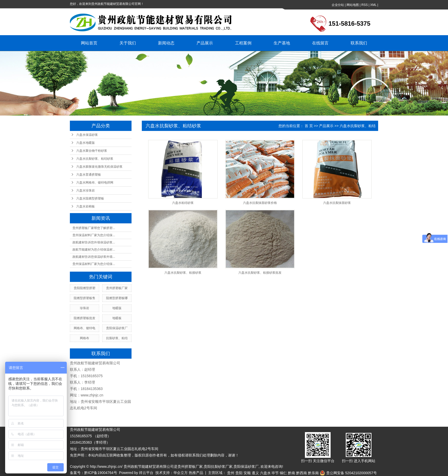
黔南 (292, 473)
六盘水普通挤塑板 (89, 175)
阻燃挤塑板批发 (85, 318)
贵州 (231, 473)
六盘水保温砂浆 (87, 135)
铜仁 (283, 473)
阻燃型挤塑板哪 (117, 298)
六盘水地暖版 (86, 143)
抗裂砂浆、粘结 (117, 338)
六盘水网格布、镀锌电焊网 (95, 183)
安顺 (247, 473)
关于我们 (128, 43)
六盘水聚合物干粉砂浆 (92, 151)
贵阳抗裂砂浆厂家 (218, 467)
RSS (365, 5)
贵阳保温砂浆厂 (117, 328)
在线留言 (320, 43)
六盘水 (265, 473)
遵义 (255, 473)
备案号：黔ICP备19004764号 (94, 473)
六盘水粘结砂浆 (183, 203)
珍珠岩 (85, 308)
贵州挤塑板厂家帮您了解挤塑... (94, 228)
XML (373, 5)
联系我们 (359, 43)
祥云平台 (146, 473)
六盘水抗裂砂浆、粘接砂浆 (183, 273)
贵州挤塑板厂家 (117, 288)
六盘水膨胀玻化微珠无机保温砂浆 (99, 167)
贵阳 (239, 473)
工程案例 (243, 43)
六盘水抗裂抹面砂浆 (337, 203)
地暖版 (117, 308)
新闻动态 (166, 43)
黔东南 (313, 473)
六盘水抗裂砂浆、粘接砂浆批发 (260, 273)
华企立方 (181, 473)
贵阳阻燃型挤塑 (85, 288)
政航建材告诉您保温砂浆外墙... (94, 257)
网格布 (85, 338)
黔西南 (302, 473)
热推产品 (196, 473)
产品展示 (205, 43)
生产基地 (282, 43)
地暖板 (117, 318)
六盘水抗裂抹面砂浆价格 (260, 203)
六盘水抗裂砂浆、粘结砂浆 (95, 159)
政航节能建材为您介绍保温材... (94, 250)
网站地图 (353, 5)
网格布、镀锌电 (85, 328)
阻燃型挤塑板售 (85, 298)
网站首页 (89, 43)
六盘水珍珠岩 (86, 191)
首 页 (309, 126)
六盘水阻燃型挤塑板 (90, 198)
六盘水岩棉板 (86, 206)
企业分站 (338, 5)
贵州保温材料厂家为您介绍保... (94, 235)
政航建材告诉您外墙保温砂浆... (94, 242)
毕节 (275, 473)
